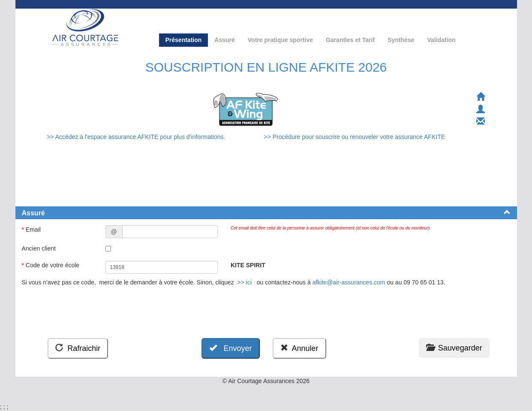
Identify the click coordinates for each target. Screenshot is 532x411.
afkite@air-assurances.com (349, 282)
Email (32, 230)
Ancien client (40, 248)
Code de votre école (52, 265)
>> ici (245, 282)
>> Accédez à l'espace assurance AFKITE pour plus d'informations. (137, 137)
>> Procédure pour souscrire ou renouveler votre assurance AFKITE (354, 137)
